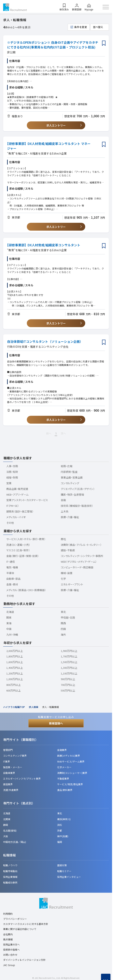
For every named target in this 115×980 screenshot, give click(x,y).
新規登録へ (56, 723)
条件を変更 (81, 27)
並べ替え (98, 27)
